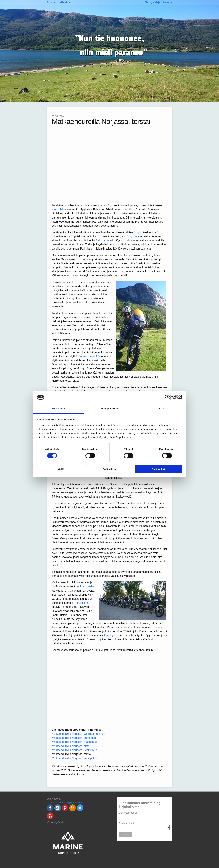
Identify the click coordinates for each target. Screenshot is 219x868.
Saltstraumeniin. (105, 240)
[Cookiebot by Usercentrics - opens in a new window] (167, 397)
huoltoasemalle (85, 587)
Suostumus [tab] (59, 409)
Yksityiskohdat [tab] (109, 409)
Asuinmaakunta (127, 823)
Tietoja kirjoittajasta (158, 2)
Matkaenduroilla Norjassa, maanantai (74, 742)
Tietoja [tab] (160, 409)
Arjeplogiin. (110, 635)
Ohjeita (65, 2)
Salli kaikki (158, 469)
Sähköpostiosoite (128, 813)
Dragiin (138, 232)
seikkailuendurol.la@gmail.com (64, 803)
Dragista (132, 236)
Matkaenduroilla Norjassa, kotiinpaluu (74, 758)
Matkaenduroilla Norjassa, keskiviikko (74, 750)
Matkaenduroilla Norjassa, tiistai (71, 746)
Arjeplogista (81, 603)
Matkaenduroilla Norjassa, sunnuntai (74, 738)
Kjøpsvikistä (59, 209)
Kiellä (61, 469)
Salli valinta (109, 469)
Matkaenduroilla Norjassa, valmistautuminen (79, 734)
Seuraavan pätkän (90, 356)
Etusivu (52, 2)
